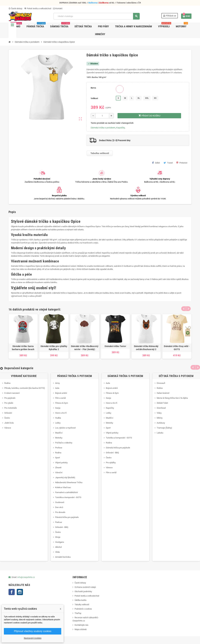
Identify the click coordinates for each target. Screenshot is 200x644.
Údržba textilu (80, 600)
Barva (93, 88)
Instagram (20, 592)
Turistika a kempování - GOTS (68, 497)
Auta (57, 388)
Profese (59, 448)
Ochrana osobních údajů (85, 587)
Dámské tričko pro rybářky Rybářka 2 (54, 348)
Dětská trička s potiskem (176, 376)
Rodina (7, 383)
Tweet (168, 163)
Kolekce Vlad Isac (63, 487)
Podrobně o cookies (83, 609)
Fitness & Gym (62, 403)
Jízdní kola (9, 423)
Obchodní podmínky (83, 591)
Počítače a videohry (64, 443)
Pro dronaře (60, 512)
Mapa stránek (81, 629)
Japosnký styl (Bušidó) (65, 477)
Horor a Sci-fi (61, 413)
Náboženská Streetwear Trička (69, 482)
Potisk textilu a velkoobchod (38, 8)
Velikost (94, 98)
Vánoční (59, 473)
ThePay (78, 613)
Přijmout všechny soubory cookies (33, 631)
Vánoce (8, 428)
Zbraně (58, 468)
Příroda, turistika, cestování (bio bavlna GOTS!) (25, 388)
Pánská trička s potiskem (75, 376)
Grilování (8, 413)
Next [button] (188, 309)
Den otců (59, 507)
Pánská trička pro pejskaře (67, 517)
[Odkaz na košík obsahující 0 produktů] (186, 16)
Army (57, 383)
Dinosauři (161, 383)
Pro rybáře (9, 403)
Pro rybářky (111, 463)
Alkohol (58, 547)
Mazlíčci (59, 433)
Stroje (58, 537)
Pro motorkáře (11, 408)
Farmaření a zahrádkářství (67, 492)
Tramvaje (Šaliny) (164, 428)
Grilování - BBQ (62, 527)
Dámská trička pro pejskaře (118, 448)
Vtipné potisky (61, 463)
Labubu (160, 433)
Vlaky (159, 413)
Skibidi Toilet (162, 403)
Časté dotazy (15, 8)
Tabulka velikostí (100, 153)
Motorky (59, 438)
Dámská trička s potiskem (103, 128)
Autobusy (161, 423)
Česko (7, 418)
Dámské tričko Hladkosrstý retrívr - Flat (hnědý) (85, 348)
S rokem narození (12, 393)
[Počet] (102, 116)
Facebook (12, 592)
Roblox (160, 388)
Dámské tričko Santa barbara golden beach (23, 348)
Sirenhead (161, 408)
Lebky (58, 423)
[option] (23, 336)
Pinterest (182, 163)
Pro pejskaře (10, 398)
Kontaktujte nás (81, 625)
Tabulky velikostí (82, 604)
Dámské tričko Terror (115, 346)
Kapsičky (121, 128)
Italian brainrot (163, 393)
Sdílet (156, 163)
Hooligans (60, 542)
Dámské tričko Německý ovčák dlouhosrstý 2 (146, 348)
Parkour (59, 522)
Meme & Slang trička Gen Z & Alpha (172, 398)
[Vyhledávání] (96, 16)
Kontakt (58, 8)
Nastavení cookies (33, 638)
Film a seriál (60, 398)
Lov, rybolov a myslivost (65, 428)
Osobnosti (60, 502)
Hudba (58, 418)
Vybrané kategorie (24, 376)
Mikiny (160, 418)
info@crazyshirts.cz (26, 577)
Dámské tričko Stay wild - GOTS (177, 348)
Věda (57, 552)
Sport (58, 458)
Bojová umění (61, 393)
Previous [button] (184, 309)
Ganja (58, 408)
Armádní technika (63, 557)
